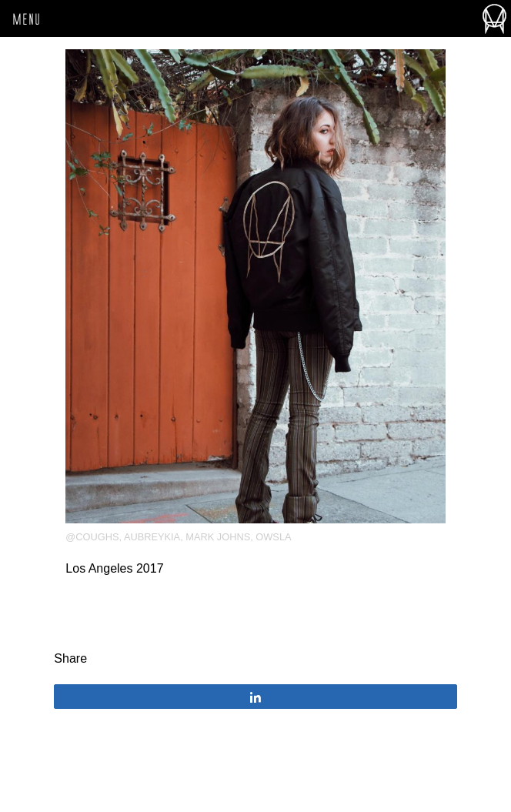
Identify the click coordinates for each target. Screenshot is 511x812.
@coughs (92, 537)
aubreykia (152, 537)
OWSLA (273, 537)
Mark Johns (218, 537)
